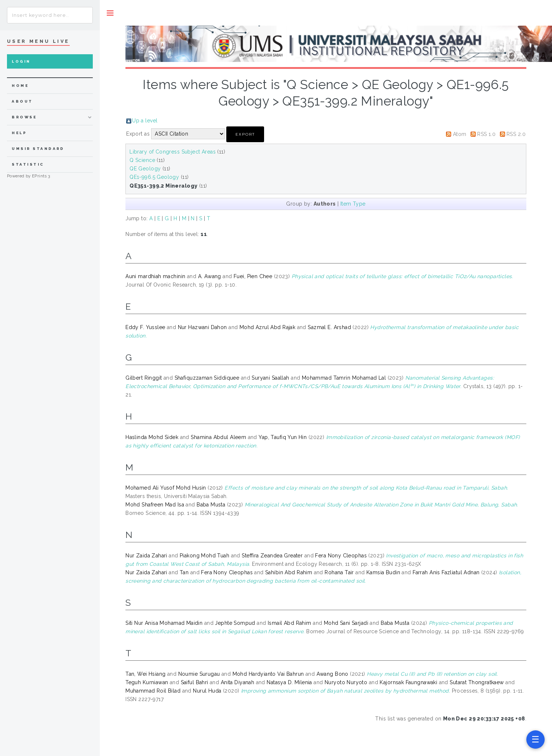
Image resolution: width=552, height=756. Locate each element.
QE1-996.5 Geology (154, 177)
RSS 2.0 (516, 134)
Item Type (353, 204)
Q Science (142, 160)
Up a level (145, 121)
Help (19, 133)
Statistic (28, 164)
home (20, 86)
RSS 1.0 (486, 134)
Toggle (110, 13)
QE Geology (145, 169)
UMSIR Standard (38, 149)
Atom (460, 134)
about (22, 101)
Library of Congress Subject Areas (173, 152)
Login (21, 61)
